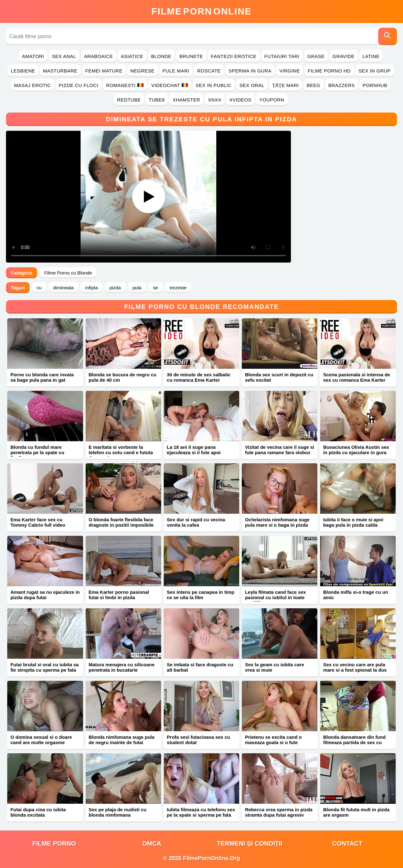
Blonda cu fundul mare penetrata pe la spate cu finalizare (37, 452)
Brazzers (342, 85)
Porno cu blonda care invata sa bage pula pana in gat (42, 377)
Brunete (191, 56)
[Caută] (388, 36)
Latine (371, 56)
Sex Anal (64, 56)
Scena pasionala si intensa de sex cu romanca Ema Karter (357, 377)
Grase (316, 56)
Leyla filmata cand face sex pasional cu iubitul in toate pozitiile (275, 597)
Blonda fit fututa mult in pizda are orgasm (356, 812)
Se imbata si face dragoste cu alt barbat (200, 667)
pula (137, 288)
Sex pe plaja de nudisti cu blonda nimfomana (118, 812)
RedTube (129, 100)
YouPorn (272, 100)
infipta (92, 288)
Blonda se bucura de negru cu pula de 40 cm (123, 377)
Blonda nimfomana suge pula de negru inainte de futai (122, 740)
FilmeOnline (201, 11)
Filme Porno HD (329, 71)
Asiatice (132, 56)
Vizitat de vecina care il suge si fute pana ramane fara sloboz (280, 450)
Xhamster (186, 100)
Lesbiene (23, 71)
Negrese (142, 71)
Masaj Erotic (33, 85)
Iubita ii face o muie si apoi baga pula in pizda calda (353, 522)
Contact (347, 843)
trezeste (178, 288)
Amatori (33, 56)
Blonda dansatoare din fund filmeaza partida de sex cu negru (354, 742)
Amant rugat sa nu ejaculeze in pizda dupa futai (45, 595)
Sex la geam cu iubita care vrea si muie (275, 667)
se (156, 288)
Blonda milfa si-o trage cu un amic (355, 595)
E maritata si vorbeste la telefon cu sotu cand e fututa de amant (121, 452)
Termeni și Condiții (250, 843)
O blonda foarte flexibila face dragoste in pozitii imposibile (121, 522)
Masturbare (60, 71)
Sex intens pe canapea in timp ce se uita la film (201, 595)
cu (39, 288)
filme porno (54, 843)
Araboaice (99, 56)
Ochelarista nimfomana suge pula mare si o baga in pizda (277, 522)
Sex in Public (214, 85)
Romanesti (125, 85)
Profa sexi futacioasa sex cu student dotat (199, 740)
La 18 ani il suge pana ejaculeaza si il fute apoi (194, 450)
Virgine (289, 71)
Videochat (170, 85)
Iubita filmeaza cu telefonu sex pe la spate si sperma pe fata (201, 812)
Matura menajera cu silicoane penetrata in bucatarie (122, 667)
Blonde (161, 56)
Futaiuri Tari (282, 56)
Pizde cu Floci (79, 85)
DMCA (152, 843)
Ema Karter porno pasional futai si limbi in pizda (119, 595)
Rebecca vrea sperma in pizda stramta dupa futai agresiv (279, 812)
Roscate (209, 71)
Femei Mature (104, 71)
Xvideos (240, 100)
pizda (115, 288)
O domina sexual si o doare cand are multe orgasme (41, 740)
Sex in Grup (375, 71)
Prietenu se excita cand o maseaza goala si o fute (273, 740)
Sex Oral (252, 85)
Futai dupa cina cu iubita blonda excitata (38, 812)
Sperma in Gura (250, 71)
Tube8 (157, 100)
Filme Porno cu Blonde (68, 273)
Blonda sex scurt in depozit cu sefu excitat (279, 377)
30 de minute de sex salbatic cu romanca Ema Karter (199, 377)
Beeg (314, 85)
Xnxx (215, 100)
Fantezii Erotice (234, 56)
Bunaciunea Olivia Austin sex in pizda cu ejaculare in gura (356, 450)
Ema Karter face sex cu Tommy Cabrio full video (38, 522)
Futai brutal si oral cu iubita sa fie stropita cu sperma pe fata (45, 667)
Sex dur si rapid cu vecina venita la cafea (196, 522)
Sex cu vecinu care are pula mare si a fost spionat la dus (355, 667)
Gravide (343, 56)
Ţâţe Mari (286, 85)
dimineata (63, 288)
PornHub (375, 85)
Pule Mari (176, 71)
